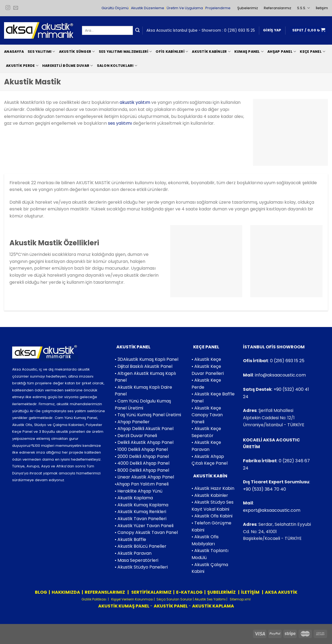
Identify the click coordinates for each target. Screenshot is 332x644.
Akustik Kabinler (211, 52)
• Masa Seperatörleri (137, 560)
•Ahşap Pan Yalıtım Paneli (142, 484)
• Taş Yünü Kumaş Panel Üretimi (148, 415)
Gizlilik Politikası (94, 599)
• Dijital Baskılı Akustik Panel (144, 366)
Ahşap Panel (282, 52)
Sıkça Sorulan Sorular (174, 599)
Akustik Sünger (77, 52)
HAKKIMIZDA (66, 592)
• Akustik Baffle (130, 539)
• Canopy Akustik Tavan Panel (146, 532)
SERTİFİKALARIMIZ (151, 592)
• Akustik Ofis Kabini (212, 516)
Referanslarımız (277, 8)
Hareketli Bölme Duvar (68, 66)
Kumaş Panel (249, 52)
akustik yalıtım (135, 102)
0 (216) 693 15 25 (239, 30)
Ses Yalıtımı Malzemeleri (125, 52)
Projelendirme (218, 8)
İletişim (322, 8)
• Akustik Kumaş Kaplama (142, 505)
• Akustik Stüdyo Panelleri (141, 567)
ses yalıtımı (120, 123)
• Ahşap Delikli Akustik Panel (144, 429)
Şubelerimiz (248, 8)
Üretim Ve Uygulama (185, 8)
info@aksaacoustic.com (280, 375)
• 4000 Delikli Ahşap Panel (142, 463)
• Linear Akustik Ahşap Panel (144, 477)
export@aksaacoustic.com (272, 510)
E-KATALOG (189, 592)
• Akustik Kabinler (210, 495)
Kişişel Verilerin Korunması (132, 599)
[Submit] (137, 31)
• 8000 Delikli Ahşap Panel (142, 470)
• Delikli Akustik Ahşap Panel (144, 442)
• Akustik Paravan (133, 553)
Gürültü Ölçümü (115, 8)
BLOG (41, 592)
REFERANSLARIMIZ (105, 592)
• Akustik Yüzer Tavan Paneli (144, 526)
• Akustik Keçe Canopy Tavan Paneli (207, 415)
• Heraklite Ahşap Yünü (139, 491)
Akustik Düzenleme (148, 8)
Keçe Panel (313, 52)
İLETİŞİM (250, 592)
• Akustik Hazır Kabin (213, 488)
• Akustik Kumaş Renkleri (140, 512)
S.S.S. (303, 8)
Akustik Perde (22, 66)
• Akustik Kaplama (134, 498)
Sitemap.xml (240, 599)
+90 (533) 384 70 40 (264, 489)
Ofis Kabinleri (172, 52)
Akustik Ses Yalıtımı (211, 599)
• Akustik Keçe (206, 359)
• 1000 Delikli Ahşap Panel (141, 449)
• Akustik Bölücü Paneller (141, 546)
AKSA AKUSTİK (281, 592)
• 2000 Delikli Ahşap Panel (142, 456)
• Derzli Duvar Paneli (136, 436)
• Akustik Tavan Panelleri (141, 519)
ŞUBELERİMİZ (222, 592)
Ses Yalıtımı (41, 52)
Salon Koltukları (117, 66)
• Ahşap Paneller (132, 422)
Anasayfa (14, 52)
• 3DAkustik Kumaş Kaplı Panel (147, 359)
